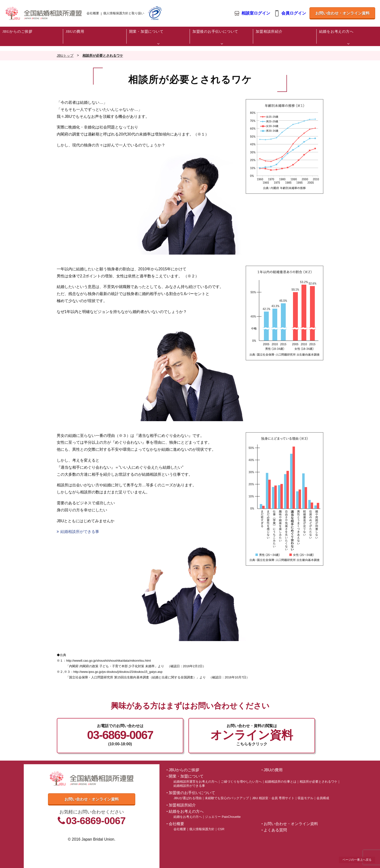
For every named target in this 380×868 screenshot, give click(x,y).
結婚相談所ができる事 (78, 532)
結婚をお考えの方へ (188, 817)
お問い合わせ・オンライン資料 (342, 13)
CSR (221, 829)
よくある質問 (275, 830)
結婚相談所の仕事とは (281, 782)
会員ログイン (293, 13)
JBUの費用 (273, 770)
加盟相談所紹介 (182, 805)
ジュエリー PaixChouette (223, 817)
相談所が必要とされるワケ (318, 782)
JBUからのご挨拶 (184, 770)
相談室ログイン (256, 13)
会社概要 (93, 13)
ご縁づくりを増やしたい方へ (241, 782)
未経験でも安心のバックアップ (227, 798)
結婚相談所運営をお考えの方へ (196, 782)
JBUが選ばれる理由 (187, 798)
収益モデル (305, 798)
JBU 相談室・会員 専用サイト (273, 798)
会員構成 (323, 798)
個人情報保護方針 (202, 829)
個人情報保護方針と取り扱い (124, 13)
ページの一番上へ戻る (357, 860)
